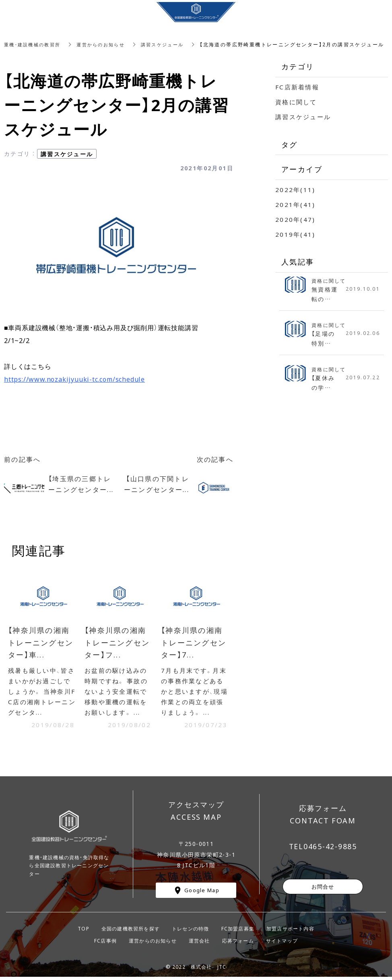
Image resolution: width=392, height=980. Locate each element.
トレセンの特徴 (190, 931)
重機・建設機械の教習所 (35, 44)
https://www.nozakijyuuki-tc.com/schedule (74, 379)
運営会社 (199, 943)
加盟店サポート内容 (290, 931)
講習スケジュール (173, 44)
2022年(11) (296, 189)
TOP (84, 931)
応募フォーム (238, 943)
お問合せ (323, 889)
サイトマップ (282, 943)
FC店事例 (105, 943)
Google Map (202, 893)
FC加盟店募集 (238, 931)
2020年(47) (296, 219)
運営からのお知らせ (107, 44)
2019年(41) (296, 234)
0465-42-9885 (330, 849)
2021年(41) (296, 204)
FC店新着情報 (298, 87)
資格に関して (297, 101)
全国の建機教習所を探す (131, 931)
